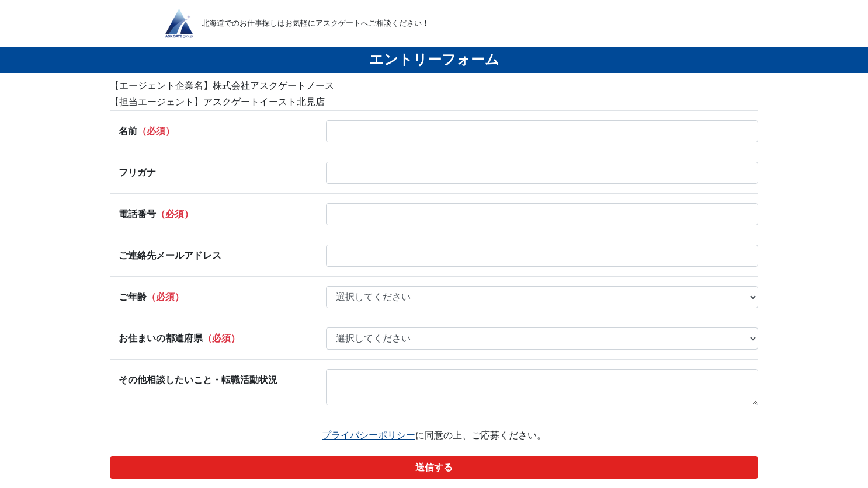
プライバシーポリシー (369, 435)
